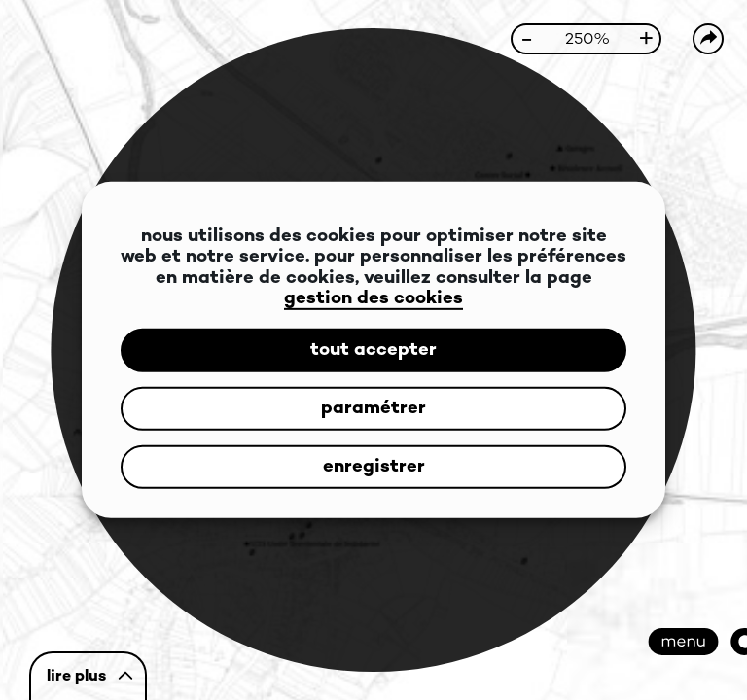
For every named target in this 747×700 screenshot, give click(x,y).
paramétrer (373, 409)
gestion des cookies (373, 299)
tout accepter (373, 350)
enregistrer (374, 467)
